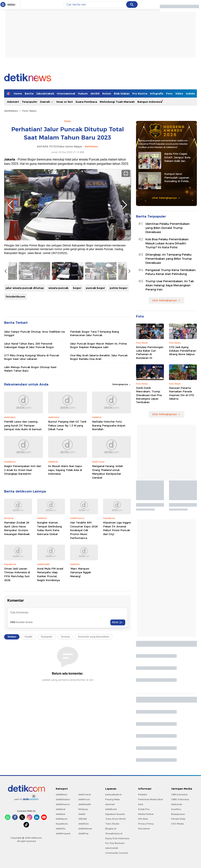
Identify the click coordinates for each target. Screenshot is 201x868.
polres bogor (119, 288)
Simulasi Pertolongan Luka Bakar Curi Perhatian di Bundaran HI (150, 352)
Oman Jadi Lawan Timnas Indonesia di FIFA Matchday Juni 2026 (17, 574)
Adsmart (13, 102)
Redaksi (143, 795)
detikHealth (85, 804)
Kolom (107, 93)
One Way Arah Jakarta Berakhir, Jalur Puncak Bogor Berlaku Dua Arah (99, 357)
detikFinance (63, 804)
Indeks (190, 93)
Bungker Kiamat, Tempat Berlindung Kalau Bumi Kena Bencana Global (49, 528)
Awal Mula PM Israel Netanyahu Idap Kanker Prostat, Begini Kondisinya (50, 574)
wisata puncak (58, 288)
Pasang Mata (112, 799)
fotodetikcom (15, 297)
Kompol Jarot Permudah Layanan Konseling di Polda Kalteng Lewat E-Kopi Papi (179, 178)
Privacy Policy (146, 824)
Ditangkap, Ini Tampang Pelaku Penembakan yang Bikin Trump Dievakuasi (169, 259)
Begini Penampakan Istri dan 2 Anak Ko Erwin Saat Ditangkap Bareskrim (23, 470)
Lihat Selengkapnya (166, 198)
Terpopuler (30, 102)
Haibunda (177, 804)
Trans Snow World (115, 819)
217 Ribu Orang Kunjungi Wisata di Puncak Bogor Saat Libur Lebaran (32, 357)
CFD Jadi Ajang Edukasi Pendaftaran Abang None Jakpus (183, 351)
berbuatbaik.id (113, 795)
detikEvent (111, 809)
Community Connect (117, 853)
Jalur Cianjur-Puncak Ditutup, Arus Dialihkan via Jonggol (34, 333)
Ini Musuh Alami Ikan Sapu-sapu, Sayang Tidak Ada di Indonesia (65, 470)
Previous (10, 205)
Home (18, 93)
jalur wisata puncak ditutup (25, 288)
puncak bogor (95, 288)
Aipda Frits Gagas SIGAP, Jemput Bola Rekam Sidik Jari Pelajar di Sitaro (177, 157)
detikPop (83, 834)
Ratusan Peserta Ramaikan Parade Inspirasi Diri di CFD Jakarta (182, 393)
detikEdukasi (63, 799)
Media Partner (146, 814)
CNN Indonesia (179, 795)
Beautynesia (178, 814)
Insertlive (176, 809)
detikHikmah (85, 829)
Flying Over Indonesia (117, 838)
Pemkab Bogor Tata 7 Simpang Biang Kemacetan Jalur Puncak (95, 333)
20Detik (83, 819)
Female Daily (178, 819)
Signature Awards (115, 814)
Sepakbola (62, 824)
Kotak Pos (144, 809)
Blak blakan (122, 93)
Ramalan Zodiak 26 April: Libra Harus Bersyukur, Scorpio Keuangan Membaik (17, 528)
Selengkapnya (122, 384)
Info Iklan (143, 819)
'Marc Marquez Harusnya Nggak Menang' (80, 572)
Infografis (157, 93)
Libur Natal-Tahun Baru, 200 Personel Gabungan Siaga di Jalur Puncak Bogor (29, 345)
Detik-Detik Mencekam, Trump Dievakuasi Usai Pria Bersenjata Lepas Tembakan (149, 395)
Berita (29, 93)
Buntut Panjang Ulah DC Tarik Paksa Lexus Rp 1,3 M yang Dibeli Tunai (67, 425)
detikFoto (84, 824)
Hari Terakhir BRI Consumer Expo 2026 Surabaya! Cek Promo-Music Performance (84, 530)
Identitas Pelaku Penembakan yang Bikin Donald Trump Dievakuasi (168, 228)
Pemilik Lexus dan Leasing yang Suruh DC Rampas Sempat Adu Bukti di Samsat (23, 425)
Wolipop (83, 809)
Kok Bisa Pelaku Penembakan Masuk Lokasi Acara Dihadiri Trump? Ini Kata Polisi (167, 243)
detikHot (60, 814)
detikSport (62, 819)
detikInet (61, 809)
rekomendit (112, 848)
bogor (77, 288)
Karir (141, 804)
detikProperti (63, 834)
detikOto (61, 829)
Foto (169, 93)
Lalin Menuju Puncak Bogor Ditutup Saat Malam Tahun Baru (30, 369)
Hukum (83, 93)
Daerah (47, 102)
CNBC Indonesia (180, 799)
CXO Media (177, 824)
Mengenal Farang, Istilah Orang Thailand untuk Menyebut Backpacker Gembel (108, 472)
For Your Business (115, 843)
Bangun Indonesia (150, 102)
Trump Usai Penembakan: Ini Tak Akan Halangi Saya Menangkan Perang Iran (170, 285)
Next (125, 205)
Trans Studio (112, 824)
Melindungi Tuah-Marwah (117, 102)
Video (179, 93)
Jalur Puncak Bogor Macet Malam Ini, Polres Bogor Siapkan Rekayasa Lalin (99, 345)
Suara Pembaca (86, 102)
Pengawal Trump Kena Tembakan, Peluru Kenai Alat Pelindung (171, 272)
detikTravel (85, 795)
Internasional (66, 93)
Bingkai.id (111, 829)
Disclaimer (144, 829)
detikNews (11, 111)
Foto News (29, 111)
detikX (95, 93)
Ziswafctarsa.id (114, 834)
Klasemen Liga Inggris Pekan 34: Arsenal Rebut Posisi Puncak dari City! (117, 528)
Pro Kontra (140, 93)
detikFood (84, 799)
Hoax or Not (65, 102)
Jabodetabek (45, 93)
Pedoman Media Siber (151, 799)
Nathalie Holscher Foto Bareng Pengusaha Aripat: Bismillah (109, 425)
